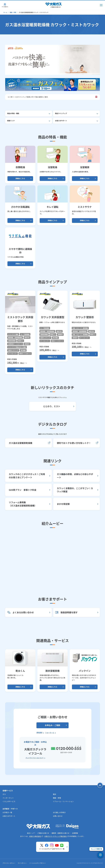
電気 (55, 794)
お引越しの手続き (59, 812)
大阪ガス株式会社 (36, 836)
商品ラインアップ (61, 113)
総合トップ (31, 833)
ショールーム (50, 733)
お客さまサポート (61, 121)
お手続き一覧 (7, 812)
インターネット (8, 798)
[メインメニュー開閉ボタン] (101, 5)
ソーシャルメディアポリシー (38, 864)
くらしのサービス (9, 801)
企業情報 (75, 833)
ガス (4, 794)
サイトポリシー (22, 864)
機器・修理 (13, 12)
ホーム (5, 12)
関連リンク (11, 121)
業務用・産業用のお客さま (60, 833)
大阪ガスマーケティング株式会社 (56, 836)
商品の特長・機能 (13, 113)
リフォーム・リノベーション (63, 801)
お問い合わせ (58, 816)
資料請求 (39, 733)
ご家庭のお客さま (43, 833)
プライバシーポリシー (9, 864)
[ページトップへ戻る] (99, 785)
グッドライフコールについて (35, 758)
